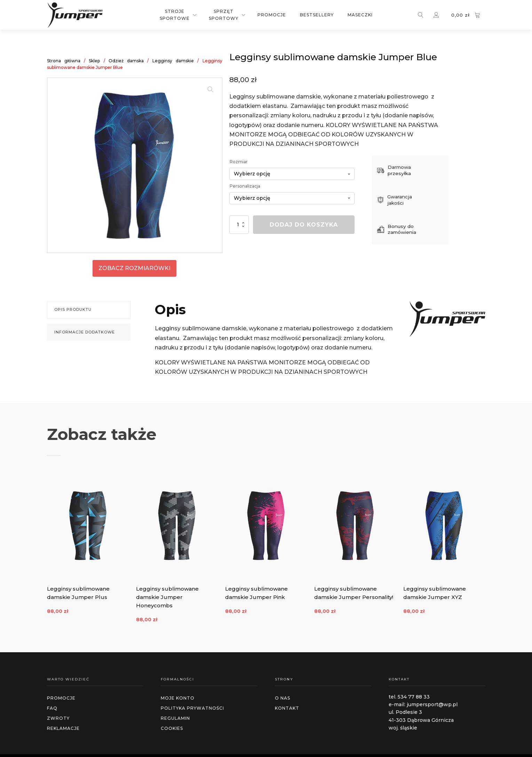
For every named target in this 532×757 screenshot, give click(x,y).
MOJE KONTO (178, 698)
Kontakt (287, 708)
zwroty (58, 718)
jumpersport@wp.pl (432, 704)
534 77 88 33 (414, 696)
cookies (172, 728)
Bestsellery (317, 15)
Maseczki (360, 15)
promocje (61, 698)
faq (52, 708)
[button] (211, 89)
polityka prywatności (192, 708)
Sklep (94, 61)
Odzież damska (126, 61)
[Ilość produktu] (239, 225)
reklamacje (63, 728)
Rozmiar (239, 162)
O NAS (283, 698)
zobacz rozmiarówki (134, 268)
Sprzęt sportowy (224, 15)
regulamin (175, 718)
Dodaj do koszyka (304, 225)
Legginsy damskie (173, 61)
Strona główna (64, 61)
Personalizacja (245, 186)
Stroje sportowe (175, 15)
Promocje (272, 15)
